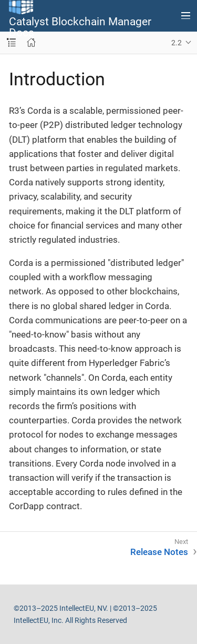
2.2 (177, 43)
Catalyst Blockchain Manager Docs (80, 27)
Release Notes (159, 552)
